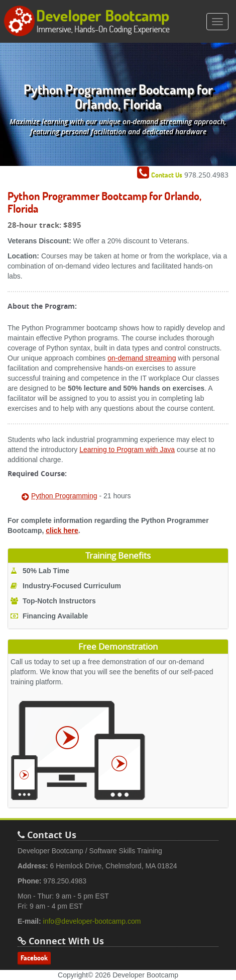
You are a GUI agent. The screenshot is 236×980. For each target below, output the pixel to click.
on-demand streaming (142, 358)
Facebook (34, 958)
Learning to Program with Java (127, 450)
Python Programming (64, 496)
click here (62, 530)
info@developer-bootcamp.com (92, 921)
